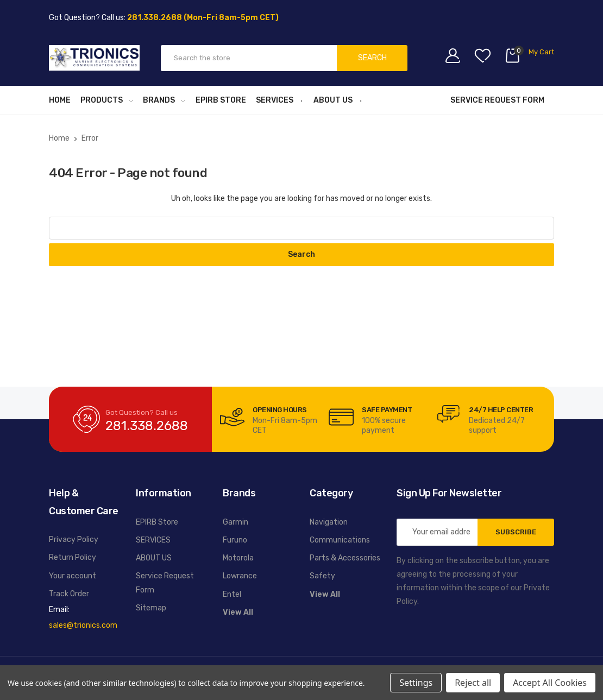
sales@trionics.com (83, 625)
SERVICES (280, 100)
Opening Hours (280, 410)
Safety (322, 576)
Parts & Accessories (345, 558)
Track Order (69, 594)
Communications (340, 540)
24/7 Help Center (501, 410)
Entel (232, 594)
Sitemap (151, 608)
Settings (416, 683)
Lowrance (240, 576)
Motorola (238, 558)
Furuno (235, 540)
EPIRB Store (221, 100)
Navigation (329, 522)
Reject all (473, 683)
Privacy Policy (74, 540)
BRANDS (164, 100)
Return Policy (73, 557)
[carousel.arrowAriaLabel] (232, 417)
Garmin (235, 522)
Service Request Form (497, 100)
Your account (73, 576)
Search (372, 58)
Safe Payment (387, 410)
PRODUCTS (107, 100)
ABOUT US (338, 100)
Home (60, 100)
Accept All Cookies (550, 683)
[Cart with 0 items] (529, 58)
